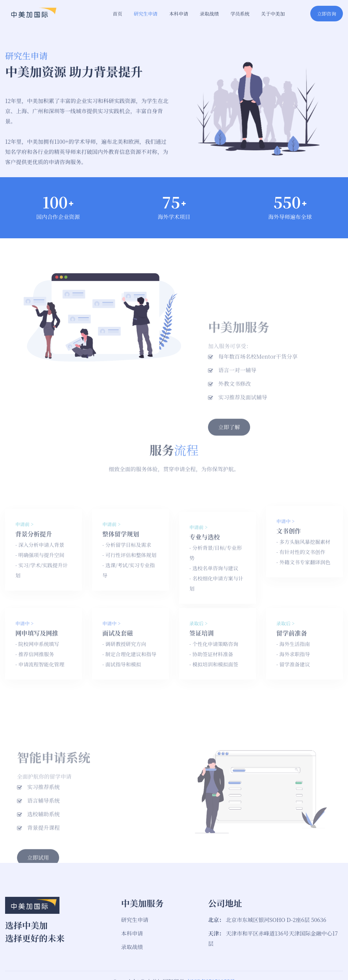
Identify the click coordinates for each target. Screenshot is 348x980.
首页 (117, 14)
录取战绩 (209, 14)
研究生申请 (146, 14)
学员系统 (240, 14)
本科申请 (179, 14)
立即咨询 (327, 14)
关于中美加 (273, 14)
